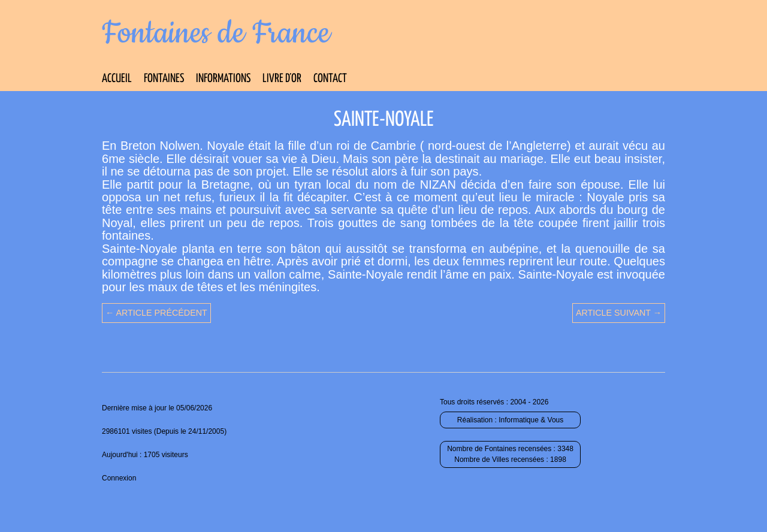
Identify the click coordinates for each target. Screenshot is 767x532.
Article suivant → (619, 313)
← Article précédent (156, 313)
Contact (330, 79)
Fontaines (164, 79)
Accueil (117, 79)
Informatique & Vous (531, 420)
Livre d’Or (282, 79)
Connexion (119, 478)
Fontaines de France (216, 34)
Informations (223, 79)
